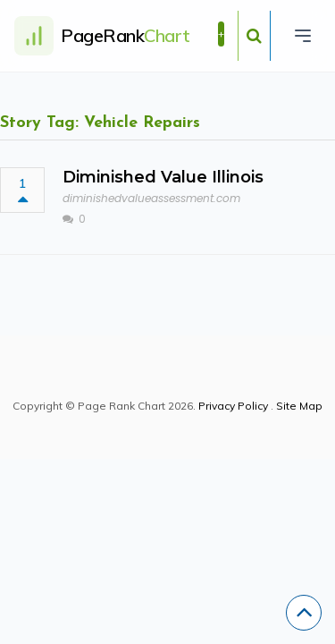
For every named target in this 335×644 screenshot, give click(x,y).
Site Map (299, 406)
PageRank (126, 35)
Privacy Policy (233, 406)
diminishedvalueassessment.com (151, 198)
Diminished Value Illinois (163, 177)
